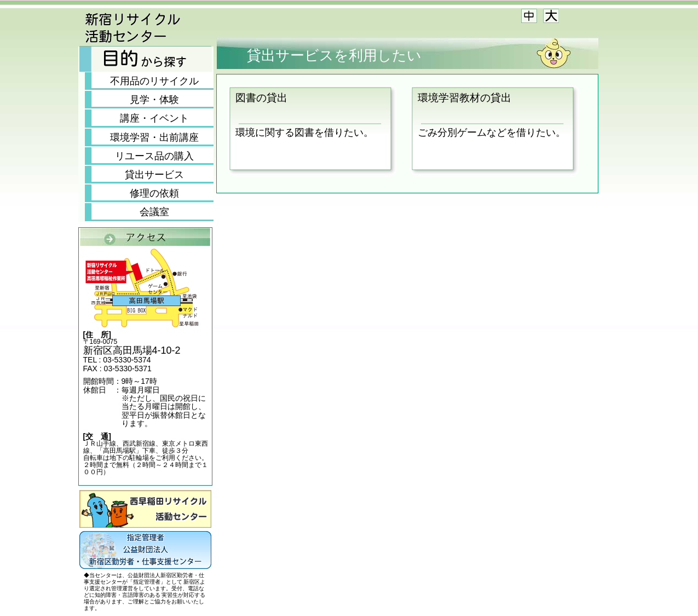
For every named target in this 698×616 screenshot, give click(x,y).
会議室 (154, 212)
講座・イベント (154, 118)
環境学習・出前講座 (154, 137)
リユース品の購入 (154, 156)
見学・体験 (154, 100)
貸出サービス (154, 175)
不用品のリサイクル (154, 81)
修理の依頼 (154, 193)
